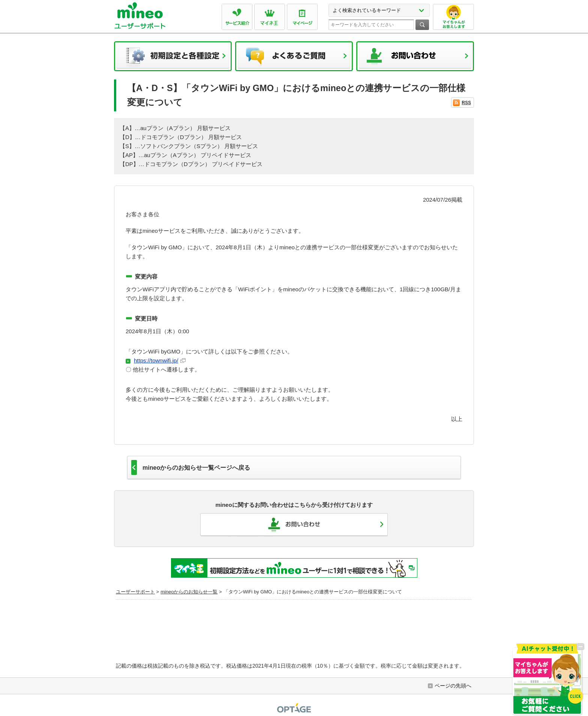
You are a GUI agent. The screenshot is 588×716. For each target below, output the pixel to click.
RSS (466, 103)
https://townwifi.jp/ (160, 360)
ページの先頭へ (453, 686)
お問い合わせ (415, 58)
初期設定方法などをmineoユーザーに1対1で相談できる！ (294, 568)
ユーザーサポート (135, 592)
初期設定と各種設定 (173, 58)
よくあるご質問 (294, 58)
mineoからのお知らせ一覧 (189, 592)
